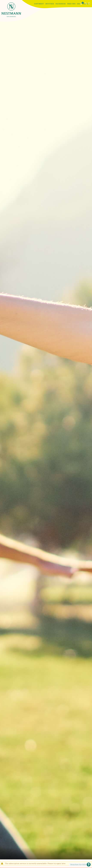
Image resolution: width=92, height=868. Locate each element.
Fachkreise (61, 4)
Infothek (50, 4)
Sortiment (39, 4)
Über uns (71, 4)
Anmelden (89, 3)
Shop (79, 4)
